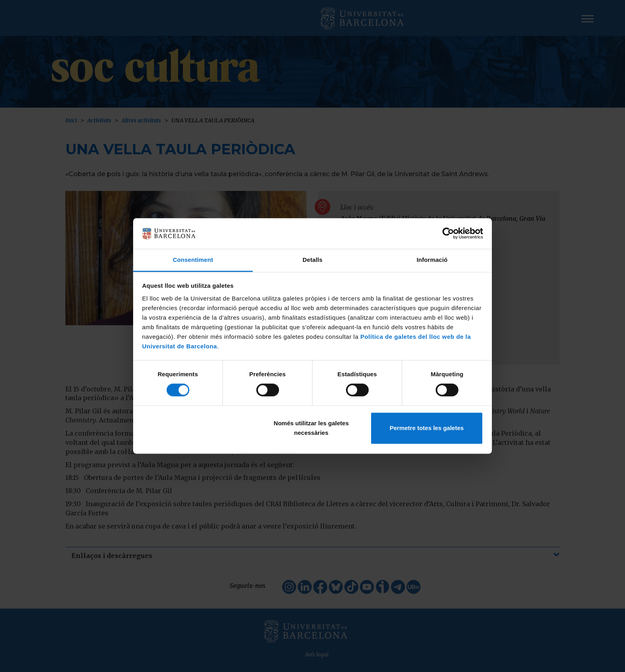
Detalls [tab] (312, 260)
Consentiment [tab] (193, 260)
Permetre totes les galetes (426, 428)
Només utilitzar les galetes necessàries (311, 428)
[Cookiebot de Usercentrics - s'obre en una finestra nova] (448, 234)
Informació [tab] (432, 260)
